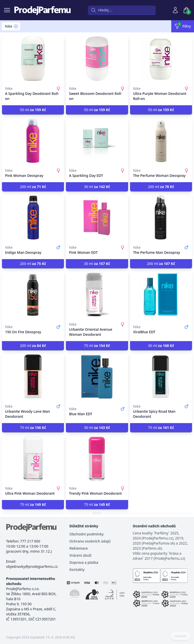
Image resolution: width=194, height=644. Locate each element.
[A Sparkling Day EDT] (97, 141)
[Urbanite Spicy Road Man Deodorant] (161, 377)
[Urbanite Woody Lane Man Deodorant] (33, 377)
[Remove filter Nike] (16, 26)
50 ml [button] (33, 110)
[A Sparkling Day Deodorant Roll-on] (33, 59)
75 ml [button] (97, 346)
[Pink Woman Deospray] (33, 141)
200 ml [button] (33, 187)
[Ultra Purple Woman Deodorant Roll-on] (161, 59)
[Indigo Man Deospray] (33, 218)
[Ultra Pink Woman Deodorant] (33, 459)
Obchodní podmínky (87, 534)
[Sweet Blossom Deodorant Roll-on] (97, 59)
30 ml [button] (97, 187)
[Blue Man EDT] (97, 377)
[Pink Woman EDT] (97, 218)
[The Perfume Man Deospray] (161, 218)
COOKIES (180, 636)
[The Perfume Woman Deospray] (161, 141)
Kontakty (77, 569)
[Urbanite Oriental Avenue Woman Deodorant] (97, 295)
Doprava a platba (84, 562)
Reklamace (79, 548)
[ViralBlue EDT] (161, 295)
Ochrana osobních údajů (90, 541)
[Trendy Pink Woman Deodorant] (97, 459)
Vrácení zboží (80, 555)
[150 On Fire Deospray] (33, 295)
